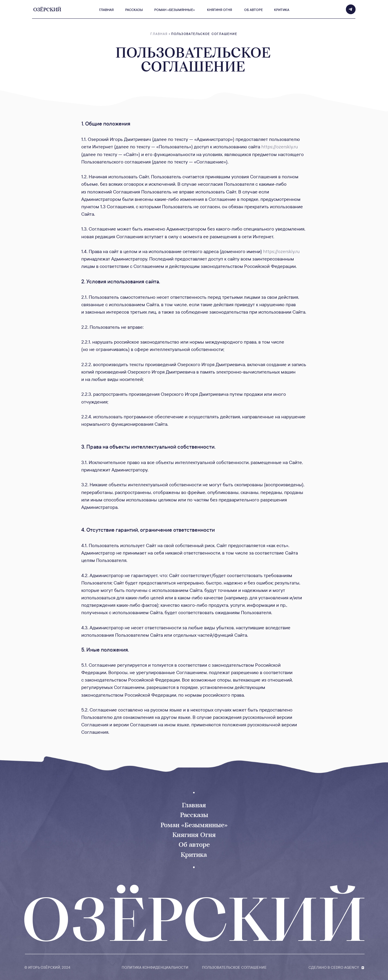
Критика (194, 855)
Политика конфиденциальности (155, 968)
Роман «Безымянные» (194, 825)
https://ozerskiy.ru (280, 147)
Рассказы (194, 815)
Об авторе (194, 845)
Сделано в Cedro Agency (334, 968)
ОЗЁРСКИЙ (194, 919)
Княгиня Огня (194, 835)
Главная (194, 805)
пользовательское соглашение (234, 968)
